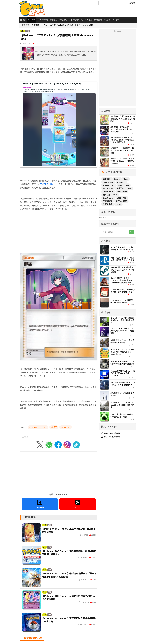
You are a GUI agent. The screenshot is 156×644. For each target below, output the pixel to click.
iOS (127, 185)
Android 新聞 (43, 20)
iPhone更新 (122, 192)
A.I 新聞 (116, 20)
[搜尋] (113, 3)
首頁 (23, 20)
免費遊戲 (107, 179)
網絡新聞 (98, 20)
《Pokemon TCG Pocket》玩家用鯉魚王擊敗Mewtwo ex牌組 (68, 25)
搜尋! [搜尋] (132, 3)
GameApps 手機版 (110, 433)
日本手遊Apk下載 (76, 20)
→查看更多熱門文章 (32, 638)
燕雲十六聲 (122, 198)
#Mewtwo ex (66, 427)
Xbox (126, 179)
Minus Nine (108, 188)
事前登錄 (54, 20)
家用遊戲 (89, 20)
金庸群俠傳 (108, 204)
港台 (23, 31)
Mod (120, 185)
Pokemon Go (109, 185)
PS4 (129, 188)
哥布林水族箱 (121, 201)
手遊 (28, 31)
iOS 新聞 (32, 20)
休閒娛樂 (107, 20)
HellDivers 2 (108, 182)
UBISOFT (121, 182)
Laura (118, 204)
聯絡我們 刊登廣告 (110, 437)
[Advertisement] (59, 235)
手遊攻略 (63, 20)
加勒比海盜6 (108, 192)
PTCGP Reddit (46, 184)
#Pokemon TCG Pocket (38, 427)
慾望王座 (120, 188)
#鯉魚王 (54, 427)
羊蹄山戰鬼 (108, 201)
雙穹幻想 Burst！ (110, 195)
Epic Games (108, 198)
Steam (117, 179)
